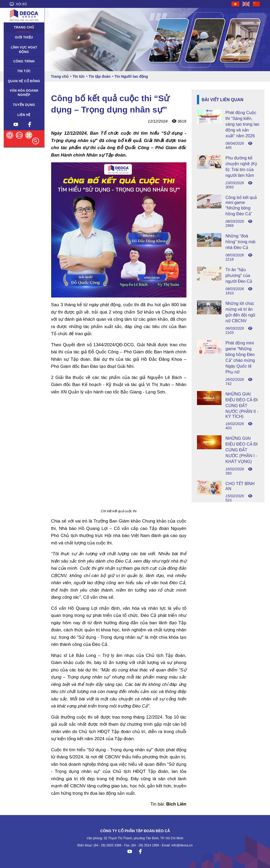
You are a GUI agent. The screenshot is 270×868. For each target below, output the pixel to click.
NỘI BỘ (18, 4)
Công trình (24, 61)
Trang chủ (24, 27)
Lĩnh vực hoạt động (24, 50)
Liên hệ (24, 115)
